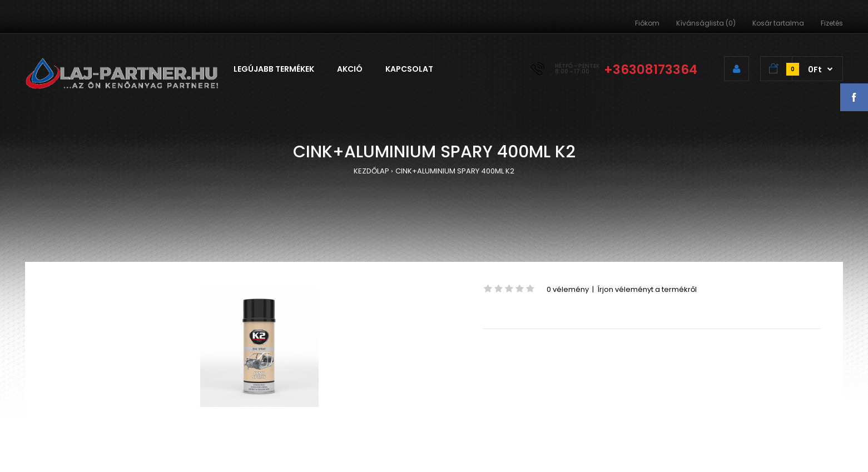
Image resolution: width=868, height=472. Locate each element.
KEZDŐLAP (371, 171)
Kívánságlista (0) (706, 23)
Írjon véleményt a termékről (647, 289)
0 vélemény (568, 289)
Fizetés (832, 23)
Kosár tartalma (778, 23)
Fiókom (647, 23)
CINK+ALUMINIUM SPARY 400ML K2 (455, 171)
